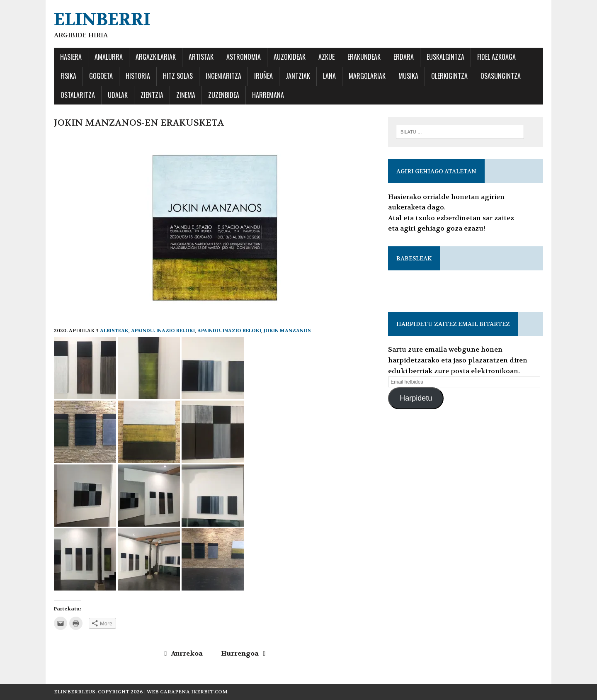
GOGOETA (101, 76)
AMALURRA (109, 57)
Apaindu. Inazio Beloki (163, 331)
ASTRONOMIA (244, 57)
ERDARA (404, 57)
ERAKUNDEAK (364, 57)
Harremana (268, 95)
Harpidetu (416, 398)
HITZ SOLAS (178, 76)
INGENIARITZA (223, 76)
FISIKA (68, 76)
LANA (329, 76)
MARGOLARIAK (367, 76)
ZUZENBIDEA (224, 95)
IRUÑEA (263, 76)
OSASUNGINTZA (501, 76)
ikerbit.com (209, 692)
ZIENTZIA (152, 95)
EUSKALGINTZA (445, 57)
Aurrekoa (184, 653)
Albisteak (114, 331)
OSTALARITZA (78, 95)
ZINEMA (186, 95)
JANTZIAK (298, 76)
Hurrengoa (243, 653)
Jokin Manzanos (287, 331)
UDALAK (118, 95)
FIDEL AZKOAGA (496, 57)
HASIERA (71, 57)
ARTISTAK (201, 57)
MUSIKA (408, 76)
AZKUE (326, 57)
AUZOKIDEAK (290, 57)
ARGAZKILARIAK (156, 57)
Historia (138, 76)
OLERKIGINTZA (449, 76)
